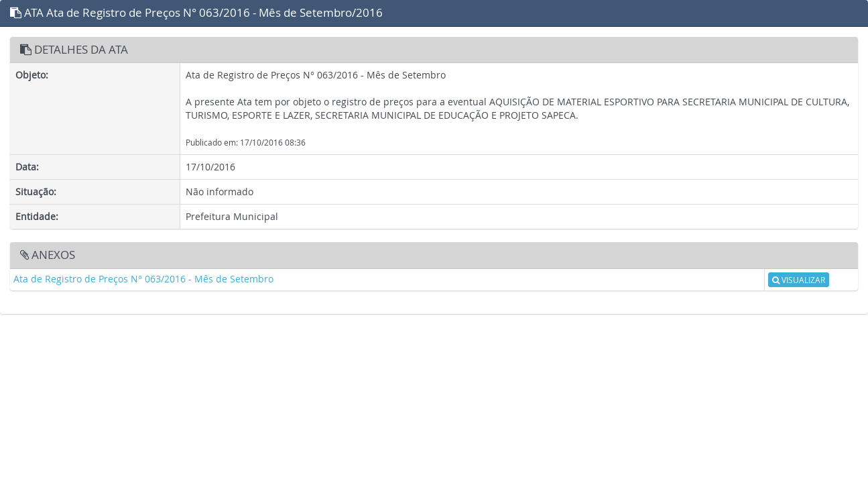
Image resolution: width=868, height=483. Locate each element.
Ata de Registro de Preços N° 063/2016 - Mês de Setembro (143, 279)
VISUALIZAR (799, 280)
